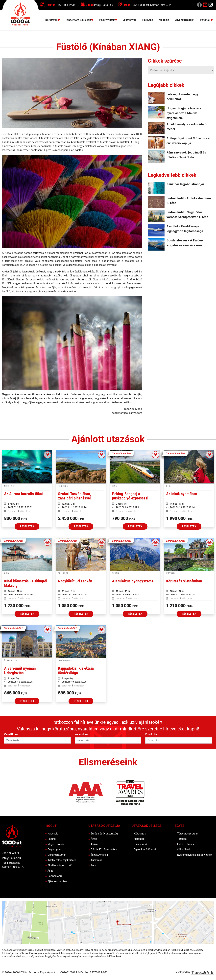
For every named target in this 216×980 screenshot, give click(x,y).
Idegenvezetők (55, 844)
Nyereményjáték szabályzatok (193, 855)
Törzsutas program (187, 834)
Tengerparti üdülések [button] (78, 20)
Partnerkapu (53, 876)
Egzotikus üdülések (144, 849)
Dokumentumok (56, 855)
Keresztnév (81, 734)
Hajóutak (148, 20)
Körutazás (139, 834)
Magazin (164, 20)
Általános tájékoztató (59, 865)
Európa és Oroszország (103, 834)
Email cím (151, 734)
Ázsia (93, 839)
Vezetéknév (11, 734)
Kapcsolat (52, 834)
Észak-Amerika (98, 855)
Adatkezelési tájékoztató (61, 860)
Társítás (181, 839)
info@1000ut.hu (11, 858)
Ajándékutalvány (56, 881)
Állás (49, 871)
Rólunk (50, 839)
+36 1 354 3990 (11, 853)
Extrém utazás (184, 844)
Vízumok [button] (205, 20)
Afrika (93, 844)
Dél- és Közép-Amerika (103, 849)
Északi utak (139, 844)
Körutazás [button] (52, 20)
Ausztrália (95, 860)
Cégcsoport (53, 849)
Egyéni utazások (185, 20)
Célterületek (183, 849)
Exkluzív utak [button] (107, 20)
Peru (92, 865)
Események (130, 20)
